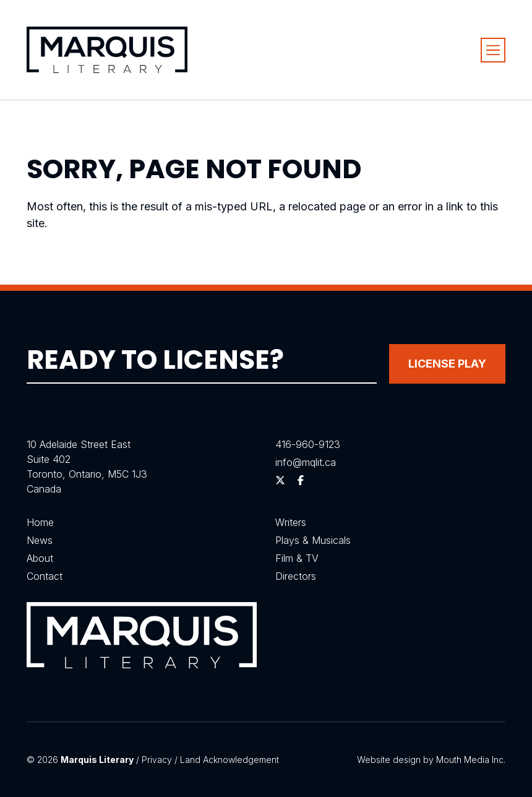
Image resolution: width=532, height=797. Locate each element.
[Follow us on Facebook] (301, 480)
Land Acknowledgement (230, 760)
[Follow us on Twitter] (280, 480)
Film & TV (297, 558)
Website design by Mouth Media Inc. (431, 760)
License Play (447, 364)
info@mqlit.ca (306, 462)
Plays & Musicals (313, 540)
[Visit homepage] (107, 50)
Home (40, 522)
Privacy (157, 760)
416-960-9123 (308, 444)
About (40, 558)
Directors (296, 576)
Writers (291, 522)
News (40, 540)
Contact (45, 576)
